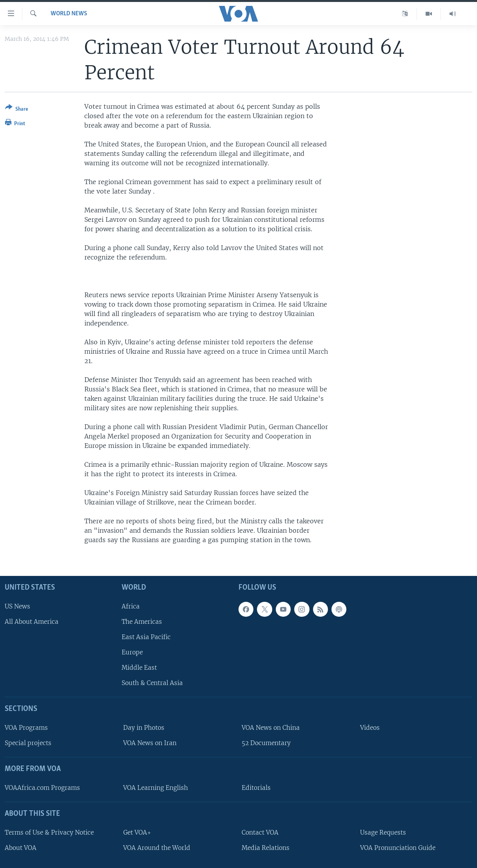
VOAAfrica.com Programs (42, 788)
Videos (370, 728)
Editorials (256, 788)
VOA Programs (26, 728)
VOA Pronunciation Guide (398, 847)
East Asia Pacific (146, 637)
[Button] (17, 110)
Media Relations (266, 847)
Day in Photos (144, 728)
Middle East (139, 668)
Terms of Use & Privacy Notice (49, 832)
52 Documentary (266, 743)
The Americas (142, 621)
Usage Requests (383, 832)
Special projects (28, 743)
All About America (32, 621)
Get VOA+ (137, 832)
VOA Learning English (156, 788)
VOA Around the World (157, 847)
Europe (132, 652)
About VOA (21, 847)
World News (69, 14)
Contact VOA (260, 832)
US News (17, 606)
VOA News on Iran (150, 743)
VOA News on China (271, 728)
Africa (131, 606)
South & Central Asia (152, 683)
